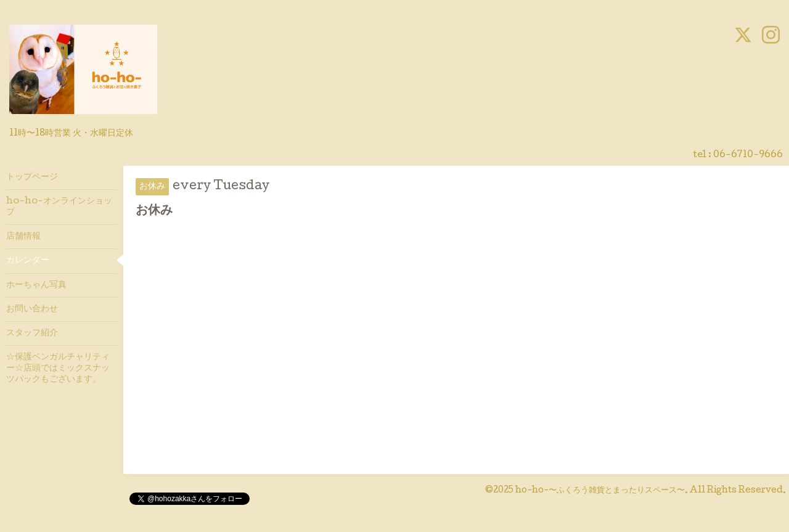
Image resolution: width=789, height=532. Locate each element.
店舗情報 (23, 237)
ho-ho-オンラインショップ (59, 207)
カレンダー (28, 261)
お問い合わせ (32, 309)
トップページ (32, 178)
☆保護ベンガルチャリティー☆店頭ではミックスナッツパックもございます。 (58, 369)
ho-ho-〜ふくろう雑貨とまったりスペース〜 (600, 491)
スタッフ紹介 (32, 334)
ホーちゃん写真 (36, 285)
